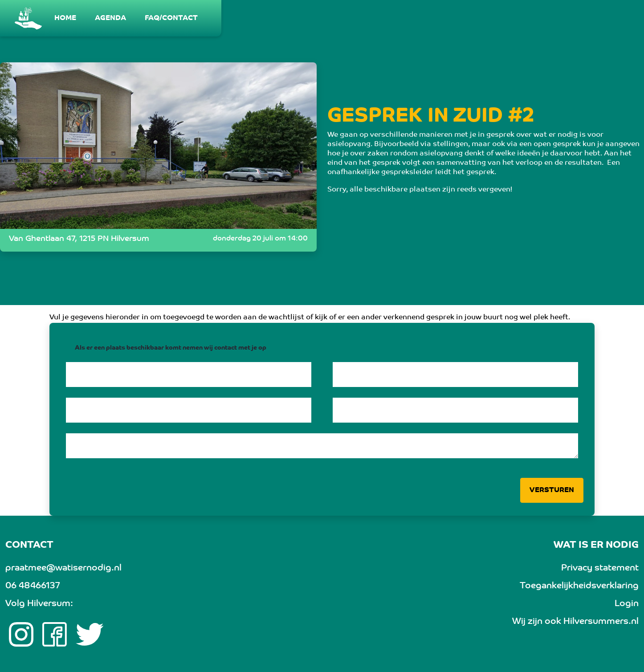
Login (627, 604)
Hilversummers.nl (601, 622)
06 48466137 (33, 586)
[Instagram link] (21, 635)
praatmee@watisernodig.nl (63, 568)
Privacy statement (600, 568)
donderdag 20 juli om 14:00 (260, 239)
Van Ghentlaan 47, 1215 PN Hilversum (79, 239)
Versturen (552, 490)
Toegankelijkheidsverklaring (579, 586)
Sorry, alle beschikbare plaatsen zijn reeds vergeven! (420, 190)
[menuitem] (66, 18)
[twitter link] (90, 635)
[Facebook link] (55, 635)
